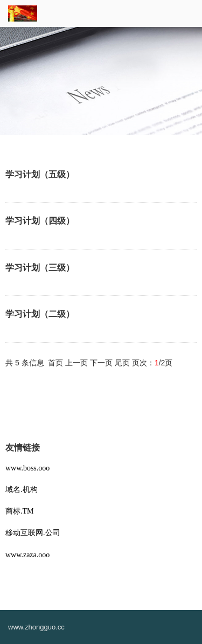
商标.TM (20, 511)
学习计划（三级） (40, 268)
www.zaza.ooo (27, 555)
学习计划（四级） (40, 221)
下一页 (101, 363)
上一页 (76, 363)
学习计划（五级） (40, 174)
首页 (55, 363)
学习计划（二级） (40, 314)
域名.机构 (22, 490)
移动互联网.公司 (33, 533)
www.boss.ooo (27, 468)
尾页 (122, 363)
